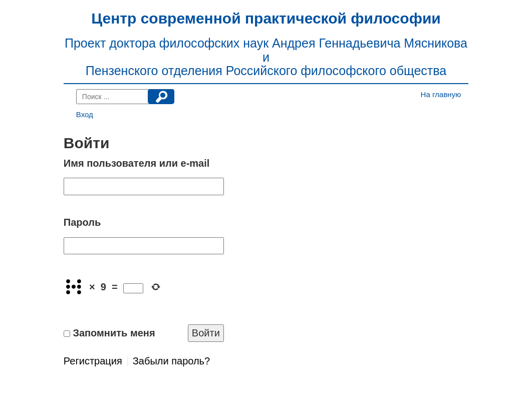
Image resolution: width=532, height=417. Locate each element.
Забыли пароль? (171, 361)
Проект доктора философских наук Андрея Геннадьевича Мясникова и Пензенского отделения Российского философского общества (266, 57)
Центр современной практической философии (266, 18)
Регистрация (93, 361)
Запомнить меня (114, 333)
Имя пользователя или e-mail (137, 163)
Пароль (82, 222)
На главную (441, 94)
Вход (85, 114)
